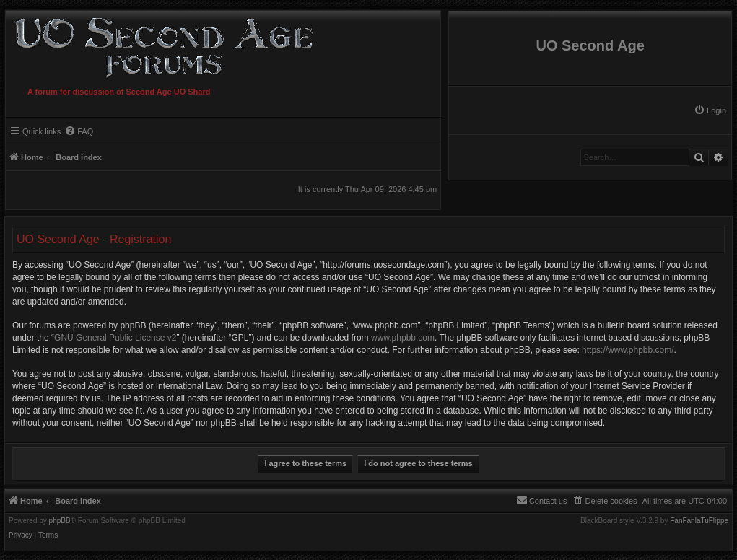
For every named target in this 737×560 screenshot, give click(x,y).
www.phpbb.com (403, 338)
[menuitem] (710, 110)
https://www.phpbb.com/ (628, 350)
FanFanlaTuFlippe (699, 521)
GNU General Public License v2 (115, 338)
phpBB (60, 521)
